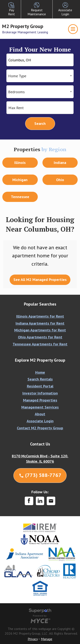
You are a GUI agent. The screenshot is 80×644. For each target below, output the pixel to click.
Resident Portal (40, 386)
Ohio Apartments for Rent (40, 337)
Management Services (40, 407)
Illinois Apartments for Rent (40, 316)
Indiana (60, 163)
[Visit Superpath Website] (40, 611)
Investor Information (40, 393)
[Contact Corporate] (51, 501)
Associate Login (40, 421)
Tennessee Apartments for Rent (40, 344)
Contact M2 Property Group (40, 428)
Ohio (60, 180)
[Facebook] (29, 501)
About (40, 414)
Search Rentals (40, 379)
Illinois (20, 163)
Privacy (33, 639)
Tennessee (20, 197)
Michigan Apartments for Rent (40, 330)
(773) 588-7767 (40, 475)
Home (40, 372)
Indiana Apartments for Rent (40, 323)
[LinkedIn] (40, 501)
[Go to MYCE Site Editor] (40, 620)
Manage (47, 639)
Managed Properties (40, 400)
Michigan (20, 180)
